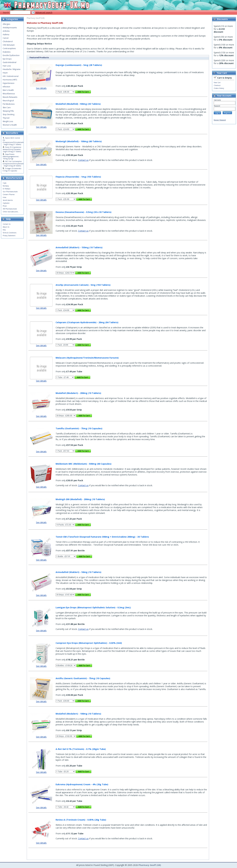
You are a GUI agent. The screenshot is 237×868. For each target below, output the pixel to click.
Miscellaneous (9, 94)
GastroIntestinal (10, 62)
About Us (6, 227)
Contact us (83, 160)
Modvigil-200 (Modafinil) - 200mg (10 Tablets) (80, 499)
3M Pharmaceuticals (10, 209)
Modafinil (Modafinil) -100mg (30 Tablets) (78, 104)
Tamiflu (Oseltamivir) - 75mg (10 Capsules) (79, 428)
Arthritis (6, 31)
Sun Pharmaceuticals (10, 192)
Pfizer (5, 206)
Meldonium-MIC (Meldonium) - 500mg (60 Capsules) (84, 464)
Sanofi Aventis (8, 200)
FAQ (4, 230)
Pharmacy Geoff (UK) (150, 865)
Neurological (8, 101)
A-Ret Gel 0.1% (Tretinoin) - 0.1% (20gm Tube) (81, 749)
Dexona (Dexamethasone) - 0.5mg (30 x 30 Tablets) (84, 212)
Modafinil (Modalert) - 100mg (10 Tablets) (78, 714)
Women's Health (10, 125)
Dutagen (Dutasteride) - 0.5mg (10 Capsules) (12, 170)
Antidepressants (10, 28)
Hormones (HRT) (10, 80)
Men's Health (8, 90)
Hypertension (9, 83)
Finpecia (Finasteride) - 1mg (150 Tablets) (78, 177)
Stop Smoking (9, 114)
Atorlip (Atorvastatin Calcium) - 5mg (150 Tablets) (83, 285)
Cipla (5, 183)
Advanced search (44, 12)
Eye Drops (7, 59)
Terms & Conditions (10, 233)
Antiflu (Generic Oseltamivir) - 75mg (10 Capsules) (83, 678)
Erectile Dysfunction (11, 55)
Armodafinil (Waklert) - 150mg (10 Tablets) (79, 247)
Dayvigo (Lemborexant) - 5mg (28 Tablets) (79, 65)
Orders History (219, 88)
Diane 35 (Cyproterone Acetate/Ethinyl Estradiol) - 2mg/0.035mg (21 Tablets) (12, 149)
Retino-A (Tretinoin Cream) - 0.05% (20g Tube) (81, 820)
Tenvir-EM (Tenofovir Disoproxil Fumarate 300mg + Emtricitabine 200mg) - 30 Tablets (102, 537)
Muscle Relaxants (10, 97)
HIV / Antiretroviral (11, 76)
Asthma (6, 35)
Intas (4, 197)
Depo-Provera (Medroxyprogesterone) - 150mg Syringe (11, 156)
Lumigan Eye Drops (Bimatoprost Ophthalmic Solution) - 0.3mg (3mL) (93, 607)
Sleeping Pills (8, 111)
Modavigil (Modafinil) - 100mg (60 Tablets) (79, 141)
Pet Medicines (9, 104)
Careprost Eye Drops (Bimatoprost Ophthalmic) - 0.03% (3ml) (89, 643)
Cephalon (6, 203)
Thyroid (6, 118)
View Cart (217, 82)
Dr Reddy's (6, 189)
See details (41, 88)
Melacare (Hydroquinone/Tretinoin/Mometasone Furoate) (87, 358)
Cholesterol (8, 41)
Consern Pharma (9, 194)
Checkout (217, 85)
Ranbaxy (6, 186)
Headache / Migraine (12, 69)
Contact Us (7, 224)
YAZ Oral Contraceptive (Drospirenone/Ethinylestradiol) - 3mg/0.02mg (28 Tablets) (14, 164)
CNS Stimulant (9, 45)
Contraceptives (9, 48)
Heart (5, 73)
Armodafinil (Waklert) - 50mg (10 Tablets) (78, 572)
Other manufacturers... (11, 212)
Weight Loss (8, 121)
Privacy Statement (9, 236)
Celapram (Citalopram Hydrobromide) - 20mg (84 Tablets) (87, 322)
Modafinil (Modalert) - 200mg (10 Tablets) (78, 393)
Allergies (6, 24)
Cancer (6, 38)
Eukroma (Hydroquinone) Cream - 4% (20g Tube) (82, 784)
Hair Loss (7, 66)
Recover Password (220, 120)
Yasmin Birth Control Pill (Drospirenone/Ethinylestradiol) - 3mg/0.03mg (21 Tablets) (14, 141)
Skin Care (7, 107)
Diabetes (7, 52)
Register (227, 113)
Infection (6, 87)
